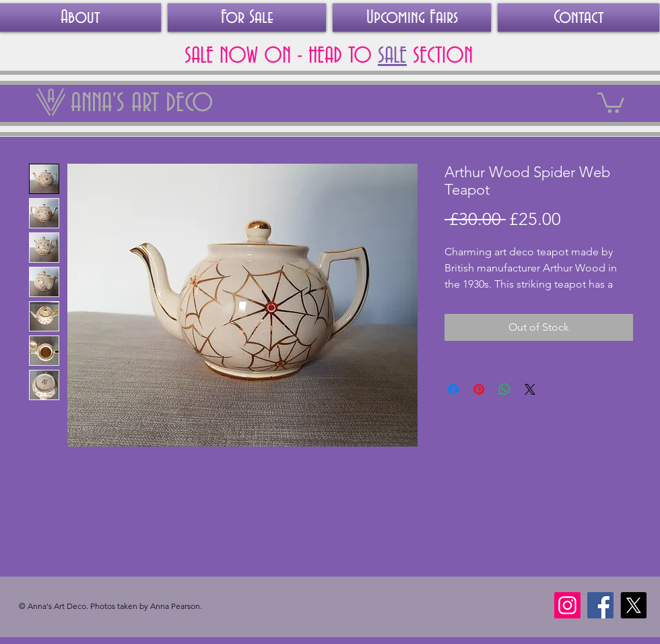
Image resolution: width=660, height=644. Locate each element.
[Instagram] (567, 605)
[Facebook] (600, 605)
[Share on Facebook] (453, 389)
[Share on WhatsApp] (504, 389)
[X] (633, 605)
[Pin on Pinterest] (479, 389)
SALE (392, 56)
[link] (611, 102)
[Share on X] (530, 389)
